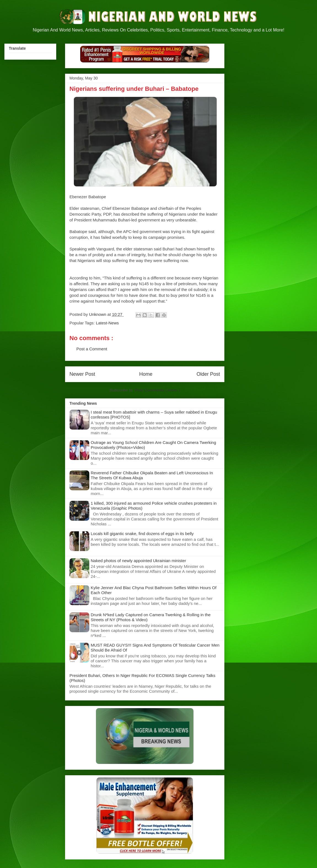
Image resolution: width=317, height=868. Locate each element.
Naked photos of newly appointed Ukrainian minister (138, 561)
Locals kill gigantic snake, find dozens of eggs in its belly (142, 534)
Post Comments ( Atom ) (157, 390)
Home (146, 374)
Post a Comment (92, 349)
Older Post (208, 374)
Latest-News (107, 323)
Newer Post (82, 374)
